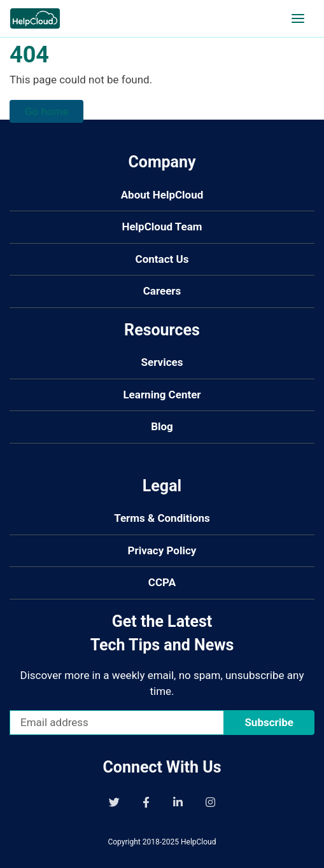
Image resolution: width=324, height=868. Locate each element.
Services (162, 362)
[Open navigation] (298, 18)
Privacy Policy (162, 550)
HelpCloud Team (162, 227)
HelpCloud (199, 842)
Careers (162, 291)
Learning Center (162, 395)
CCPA (162, 582)
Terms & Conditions (162, 518)
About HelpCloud (162, 195)
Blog (162, 426)
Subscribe (269, 722)
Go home (46, 111)
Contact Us (162, 259)
